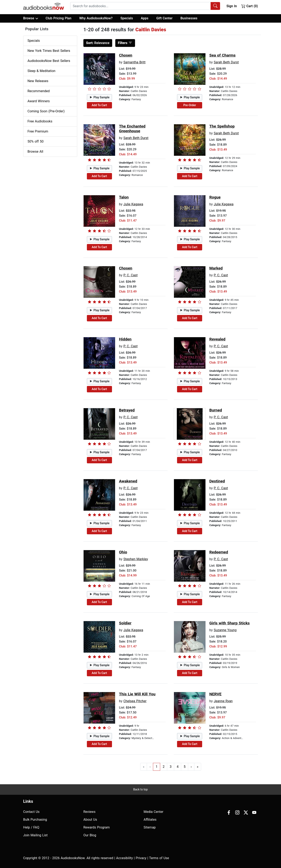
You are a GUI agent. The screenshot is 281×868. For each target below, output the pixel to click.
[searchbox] (140, 6)
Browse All (35, 152)
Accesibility (124, 858)
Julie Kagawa (133, 204)
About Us (90, 820)
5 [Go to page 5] (185, 767)
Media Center (154, 812)
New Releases (38, 81)
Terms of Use (159, 858)
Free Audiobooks (40, 121)
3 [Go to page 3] (171, 767)
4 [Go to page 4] (178, 767)
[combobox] (145, 6)
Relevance (98, 43)
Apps (145, 18)
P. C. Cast (130, 275)
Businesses (189, 18)
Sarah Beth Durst (226, 62)
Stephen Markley (136, 559)
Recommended (39, 91)
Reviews (89, 812)
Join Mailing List (36, 835)
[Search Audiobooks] (215, 6)
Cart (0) (250, 6)
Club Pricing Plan (58, 18)
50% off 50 (36, 141)
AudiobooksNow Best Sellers (49, 61)
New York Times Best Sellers (49, 51)
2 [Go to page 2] (164, 767)
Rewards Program (97, 827)
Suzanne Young (225, 630)
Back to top (140, 789)
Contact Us (31, 812)
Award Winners (39, 101)
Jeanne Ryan (223, 701)
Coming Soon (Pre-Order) (46, 111)
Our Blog (90, 835)
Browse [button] (31, 18)
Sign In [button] (232, 6)
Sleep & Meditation (42, 71)
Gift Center (164, 18)
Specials (127, 18)
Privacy (141, 858)
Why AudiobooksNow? (96, 18)
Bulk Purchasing (35, 820)
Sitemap (150, 827)
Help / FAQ (31, 827)
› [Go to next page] (191, 767)
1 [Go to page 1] (157, 767)
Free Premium (38, 131)
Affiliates (150, 820)
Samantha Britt (134, 62)
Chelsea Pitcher (135, 701)
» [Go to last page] (198, 767)
